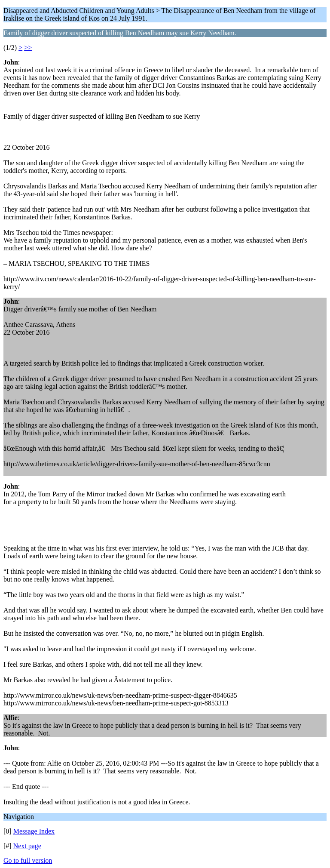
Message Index (34, 831)
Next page (27, 846)
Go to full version (28, 860)
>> (28, 48)
